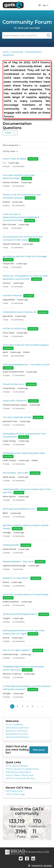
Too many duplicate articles (17, 417)
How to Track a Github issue (20, 775)
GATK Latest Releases (17, 766)
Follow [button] (8, 133)
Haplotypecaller (11, 545)
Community (17, 52)
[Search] (27, 35)
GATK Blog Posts (14, 791)
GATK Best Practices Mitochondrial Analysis (26, 345)
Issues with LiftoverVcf (15, 401)
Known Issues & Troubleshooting (22, 769)
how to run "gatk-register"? (17, 650)
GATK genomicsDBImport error (19, 509)
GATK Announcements (17, 728)
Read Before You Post (17, 734)
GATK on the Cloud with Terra (20, 778)
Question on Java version (16, 578)
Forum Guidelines (14, 725)
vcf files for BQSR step (14, 329)
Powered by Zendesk (42, 865)
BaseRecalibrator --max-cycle (18, 562)
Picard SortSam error (14, 384)
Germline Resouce (12, 295)
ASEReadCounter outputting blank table (24, 453)
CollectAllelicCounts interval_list (20, 312)
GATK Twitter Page (15, 794)
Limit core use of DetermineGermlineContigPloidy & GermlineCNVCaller (21, 217)
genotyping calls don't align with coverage (25, 256)
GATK (6, 52)
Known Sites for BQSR (14, 159)
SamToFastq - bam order (16, 473)
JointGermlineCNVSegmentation (20, 614)
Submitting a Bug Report (18, 772)
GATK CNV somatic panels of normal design (26, 594)
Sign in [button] (46, 5)
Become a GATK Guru (17, 731)
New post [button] (39, 750)
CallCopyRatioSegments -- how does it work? (26, 365)
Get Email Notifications (17, 737)
